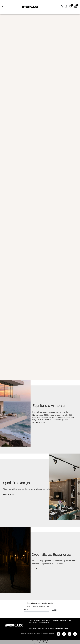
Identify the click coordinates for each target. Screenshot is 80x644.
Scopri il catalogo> (38, 422)
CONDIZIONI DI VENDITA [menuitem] (49, 634)
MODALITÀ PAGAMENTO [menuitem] (27, 634)
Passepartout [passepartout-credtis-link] (44, 641)
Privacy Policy (45, 623)
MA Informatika (44, 643)
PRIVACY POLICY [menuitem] (38, 634)
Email (26, 610)
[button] (54, 610)
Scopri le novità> (9, 494)
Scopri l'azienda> (37, 569)
